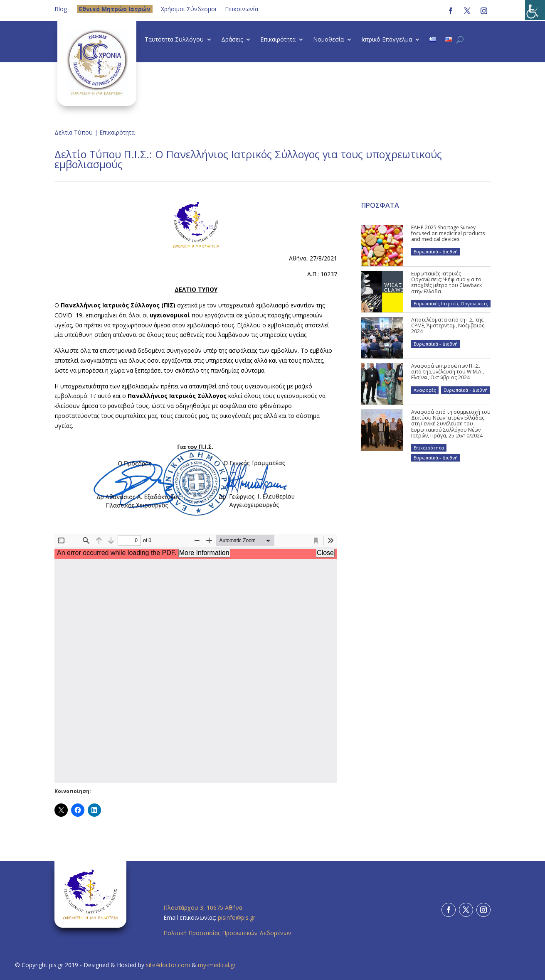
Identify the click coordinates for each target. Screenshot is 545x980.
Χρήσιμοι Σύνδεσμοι (189, 9)
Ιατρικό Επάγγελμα (387, 40)
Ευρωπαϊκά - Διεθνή (436, 252)
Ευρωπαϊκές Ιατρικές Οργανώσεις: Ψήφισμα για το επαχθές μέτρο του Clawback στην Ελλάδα (446, 282)
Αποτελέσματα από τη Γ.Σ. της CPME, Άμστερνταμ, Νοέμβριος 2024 (448, 326)
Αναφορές (425, 390)
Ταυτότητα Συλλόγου (174, 40)
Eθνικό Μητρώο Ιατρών (115, 9)
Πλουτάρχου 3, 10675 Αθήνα (203, 908)
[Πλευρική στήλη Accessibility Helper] (535, 10)
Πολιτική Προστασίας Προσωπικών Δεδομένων (227, 933)
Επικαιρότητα (278, 40)
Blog (61, 9)
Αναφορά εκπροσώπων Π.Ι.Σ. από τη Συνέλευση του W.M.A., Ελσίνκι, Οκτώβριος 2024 (448, 372)
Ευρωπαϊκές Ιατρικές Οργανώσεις (451, 303)
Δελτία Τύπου (74, 132)
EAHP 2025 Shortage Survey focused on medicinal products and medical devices (448, 233)
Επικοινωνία (242, 9)
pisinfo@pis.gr (237, 917)
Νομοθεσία (328, 40)
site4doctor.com (168, 965)
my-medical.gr (217, 965)
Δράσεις (232, 40)
